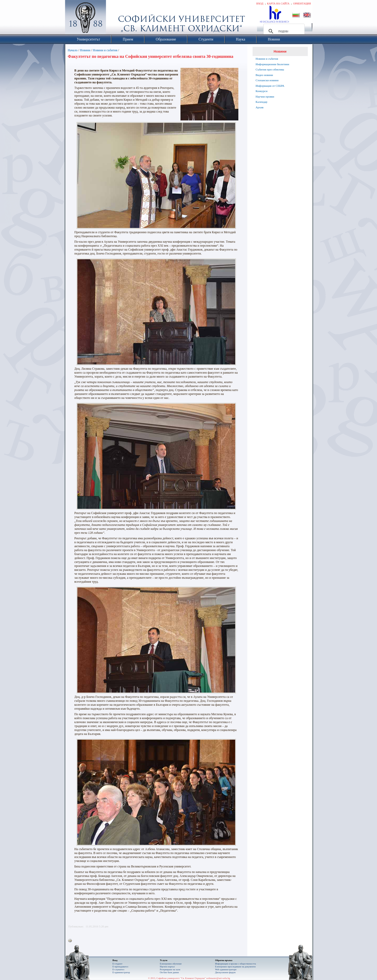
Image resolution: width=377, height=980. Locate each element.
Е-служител (119, 969)
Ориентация (302, 4)
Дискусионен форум (225, 972)
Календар (262, 102)
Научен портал (167, 967)
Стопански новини (267, 80)
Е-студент (118, 964)
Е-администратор (121, 972)
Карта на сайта (278, 4)
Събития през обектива (270, 69)
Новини (85, 50)
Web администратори (226, 969)
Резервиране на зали (170, 969)
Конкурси (262, 91)
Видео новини (264, 75)
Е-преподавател (120, 967)
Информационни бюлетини (273, 64)
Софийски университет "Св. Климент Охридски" (115, 18)
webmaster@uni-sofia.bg (218, 978)
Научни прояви (265, 97)
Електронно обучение (171, 964)
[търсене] (283, 31)
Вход (260, 4)
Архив (260, 107)
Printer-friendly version (71, 941)
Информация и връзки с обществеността (236, 964)
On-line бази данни (169, 972)
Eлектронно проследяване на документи (235, 967)
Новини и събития (105, 50)
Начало (73, 50)
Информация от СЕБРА (270, 86)
